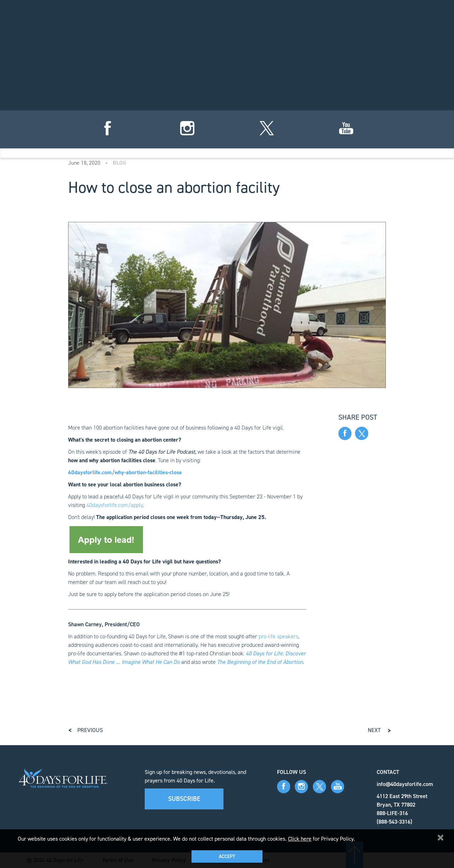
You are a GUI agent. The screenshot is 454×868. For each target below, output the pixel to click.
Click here (300, 839)
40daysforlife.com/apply (115, 505)
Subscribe (184, 799)
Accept (227, 856)
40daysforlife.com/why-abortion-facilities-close (125, 472)
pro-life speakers (278, 636)
